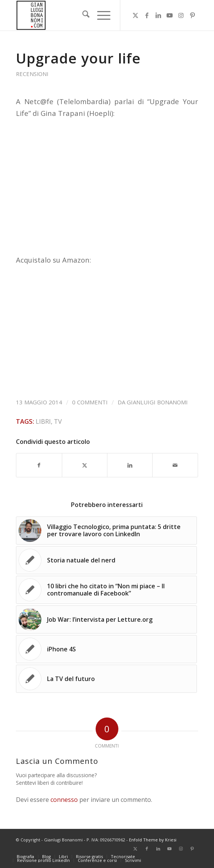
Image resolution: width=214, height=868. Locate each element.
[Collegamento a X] (135, 15)
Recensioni (32, 74)
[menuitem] (82, 15)
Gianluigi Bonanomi (157, 402)
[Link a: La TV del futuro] (106, 679)
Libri (43, 421)
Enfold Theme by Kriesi (153, 840)
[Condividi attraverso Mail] (175, 465)
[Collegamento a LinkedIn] (158, 15)
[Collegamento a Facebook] (147, 15)
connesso (64, 800)
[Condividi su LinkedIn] (130, 465)
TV (58, 421)
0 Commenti (90, 402)
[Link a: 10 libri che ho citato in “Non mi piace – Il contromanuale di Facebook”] (106, 590)
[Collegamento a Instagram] (181, 15)
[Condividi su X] (85, 465)
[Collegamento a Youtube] (170, 15)
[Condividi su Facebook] (39, 465)
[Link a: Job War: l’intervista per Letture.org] (106, 619)
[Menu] (100, 15)
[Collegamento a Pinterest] (192, 15)
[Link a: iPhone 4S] (106, 649)
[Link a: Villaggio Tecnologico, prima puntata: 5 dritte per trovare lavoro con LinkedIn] (106, 531)
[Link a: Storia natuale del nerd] (106, 560)
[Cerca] (82, 15)
